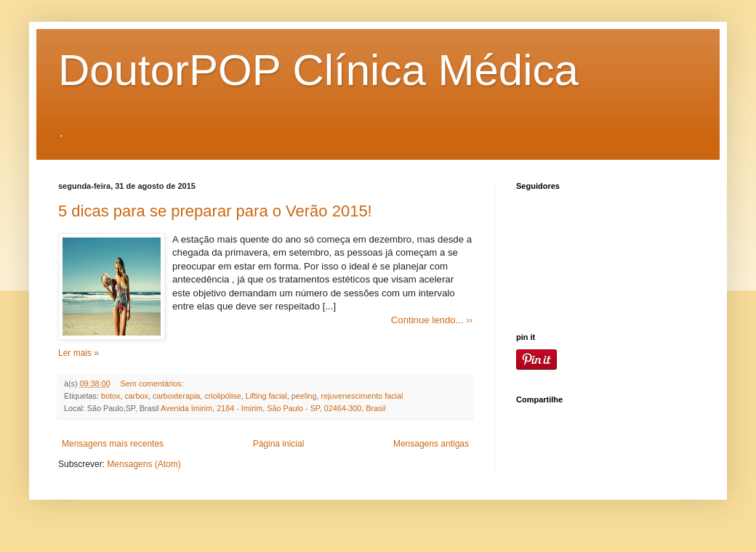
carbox (136, 396)
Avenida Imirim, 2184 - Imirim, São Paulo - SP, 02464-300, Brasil (273, 408)
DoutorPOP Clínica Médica (318, 70)
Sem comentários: (152, 383)
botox (110, 396)
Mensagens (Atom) (144, 464)
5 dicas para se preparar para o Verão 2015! (215, 211)
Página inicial (279, 444)
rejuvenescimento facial (362, 396)
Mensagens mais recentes (113, 444)
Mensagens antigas (431, 444)
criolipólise (222, 396)
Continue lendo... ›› (432, 320)
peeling (304, 396)
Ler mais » (79, 353)
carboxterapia (176, 396)
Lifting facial (266, 396)
